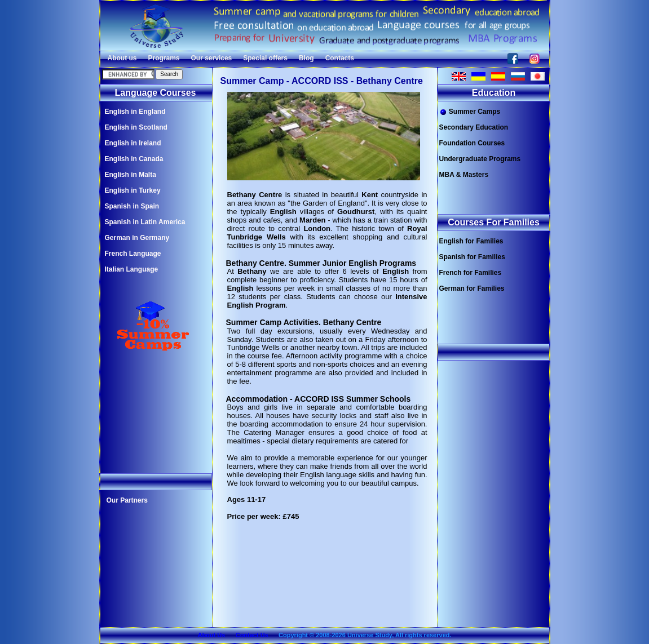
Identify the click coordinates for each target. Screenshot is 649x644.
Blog (306, 58)
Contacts (340, 58)
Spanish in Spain (132, 206)
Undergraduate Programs (480, 159)
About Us (211, 635)
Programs (164, 58)
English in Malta (131, 175)
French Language (133, 254)
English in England (135, 112)
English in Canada (134, 159)
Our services (212, 58)
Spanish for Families (472, 257)
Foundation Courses (472, 143)
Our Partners (127, 500)
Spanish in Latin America (145, 222)
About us (122, 58)
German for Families (472, 288)
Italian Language (132, 269)
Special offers (265, 58)
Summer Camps (470, 112)
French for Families (471, 273)
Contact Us (252, 635)
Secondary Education (474, 127)
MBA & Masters (464, 175)
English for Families (471, 241)
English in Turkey (133, 190)
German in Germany (137, 238)
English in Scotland (136, 127)
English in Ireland (133, 143)
